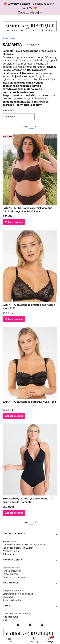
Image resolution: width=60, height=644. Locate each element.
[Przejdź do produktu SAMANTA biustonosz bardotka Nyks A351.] (30, 363)
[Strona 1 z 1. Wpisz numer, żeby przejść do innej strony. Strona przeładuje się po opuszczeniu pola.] (32, 127)
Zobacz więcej (29, 12)
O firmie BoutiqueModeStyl (17, 613)
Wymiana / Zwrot (11, 551)
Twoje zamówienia (12, 571)
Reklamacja (9, 554)
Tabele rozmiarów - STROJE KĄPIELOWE (24, 545)
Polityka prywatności (13, 591)
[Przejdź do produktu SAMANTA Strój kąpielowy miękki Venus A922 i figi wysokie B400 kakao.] (30, 169)
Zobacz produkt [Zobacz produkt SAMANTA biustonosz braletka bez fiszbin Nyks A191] (14, 319)
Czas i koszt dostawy (14, 577)
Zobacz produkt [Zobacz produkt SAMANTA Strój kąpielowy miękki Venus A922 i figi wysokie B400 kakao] (14, 222)
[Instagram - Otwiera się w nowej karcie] (30, 625)
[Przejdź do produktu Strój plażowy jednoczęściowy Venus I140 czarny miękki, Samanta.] (30, 460)
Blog (5, 620)
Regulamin (8, 597)
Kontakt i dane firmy (13, 600)
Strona (26, 127)
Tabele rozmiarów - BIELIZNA (18, 548)
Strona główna (9, 38)
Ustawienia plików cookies (17, 594)
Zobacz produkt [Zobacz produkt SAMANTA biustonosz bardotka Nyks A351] (14, 416)
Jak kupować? (10, 541)
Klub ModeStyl (10, 617)
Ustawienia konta (12, 568)
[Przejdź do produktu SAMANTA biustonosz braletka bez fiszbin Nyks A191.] (30, 266)
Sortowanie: (9, 110)
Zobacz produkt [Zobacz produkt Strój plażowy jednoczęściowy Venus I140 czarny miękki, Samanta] (14, 513)
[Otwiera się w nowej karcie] (18, 625)
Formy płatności (11, 574)
